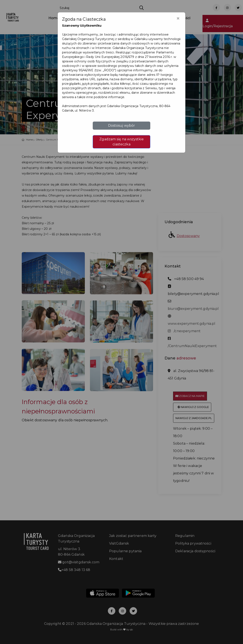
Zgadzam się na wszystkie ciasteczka (121, 142)
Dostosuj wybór (122, 126)
